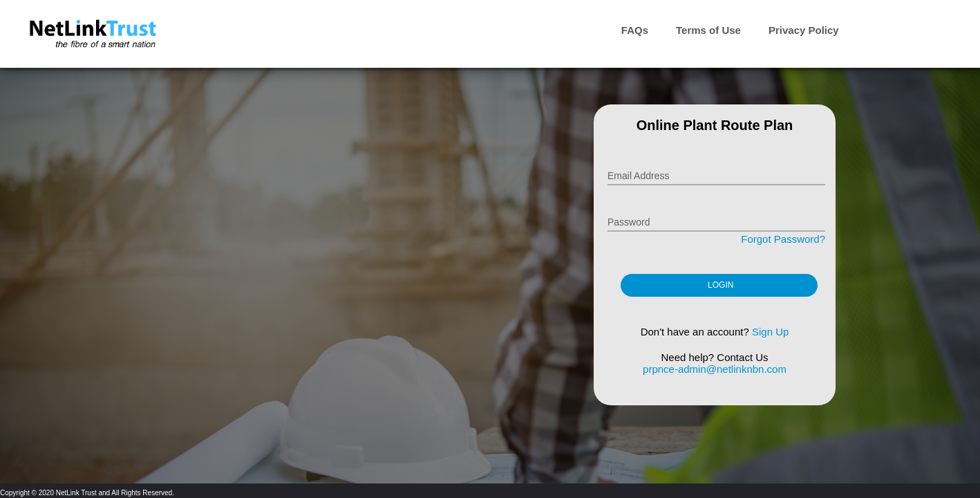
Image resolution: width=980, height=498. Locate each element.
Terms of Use (708, 30)
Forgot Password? (783, 239)
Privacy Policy (804, 30)
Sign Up (770, 332)
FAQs (635, 30)
